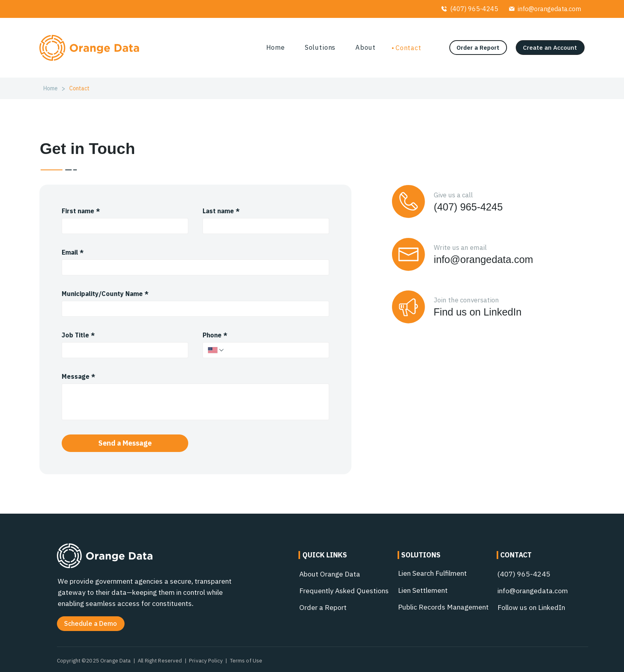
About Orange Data (330, 574)
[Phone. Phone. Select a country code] (216, 350)
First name (81, 211)
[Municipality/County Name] (193, 309)
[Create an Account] (550, 48)
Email (73, 252)
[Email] (193, 267)
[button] (91, 624)
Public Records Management (443, 607)
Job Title (78, 335)
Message (78, 376)
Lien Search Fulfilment (432, 573)
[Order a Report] (478, 48)
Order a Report (323, 607)
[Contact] (79, 88)
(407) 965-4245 (468, 207)
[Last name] (263, 226)
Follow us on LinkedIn (531, 607)
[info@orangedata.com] (545, 9)
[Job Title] (123, 350)
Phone (215, 335)
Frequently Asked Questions (344, 591)
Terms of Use (246, 660)
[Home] (51, 88)
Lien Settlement (423, 590)
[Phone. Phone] (274, 350)
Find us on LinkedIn (478, 312)
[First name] (123, 226)
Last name (221, 211)
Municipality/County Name (105, 294)
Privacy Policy (206, 660)
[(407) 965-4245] (470, 9)
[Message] (196, 402)
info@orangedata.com (484, 259)
